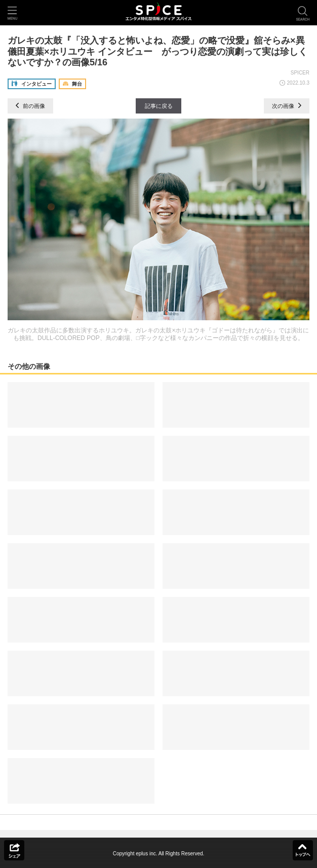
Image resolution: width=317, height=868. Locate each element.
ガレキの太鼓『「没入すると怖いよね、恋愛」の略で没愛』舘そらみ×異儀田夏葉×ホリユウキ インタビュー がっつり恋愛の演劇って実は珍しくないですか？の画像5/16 (157, 51)
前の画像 (30, 106)
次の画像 (287, 106)
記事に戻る (159, 106)
